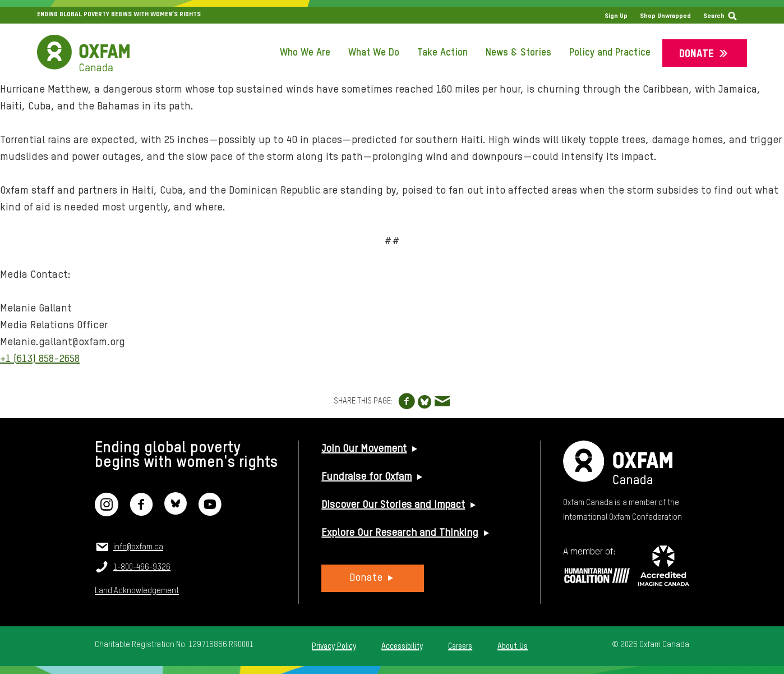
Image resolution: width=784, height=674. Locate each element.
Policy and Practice (610, 53)
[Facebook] (141, 512)
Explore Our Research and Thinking (400, 533)
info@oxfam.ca (138, 547)
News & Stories (518, 53)
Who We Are (305, 53)
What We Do (374, 53)
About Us (513, 647)
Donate (697, 54)
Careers (460, 647)
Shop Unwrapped (665, 16)
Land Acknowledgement (137, 591)
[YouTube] (210, 512)
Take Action (442, 53)
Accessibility (402, 647)
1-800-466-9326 (142, 567)
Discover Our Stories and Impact (393, 505)
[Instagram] (107, 512)
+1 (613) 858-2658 (40, 359)
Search (714, 16)
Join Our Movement (364, 449)
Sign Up (616, 16)
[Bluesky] (176, 512)
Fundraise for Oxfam (366, 477)
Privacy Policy (334, 647)
